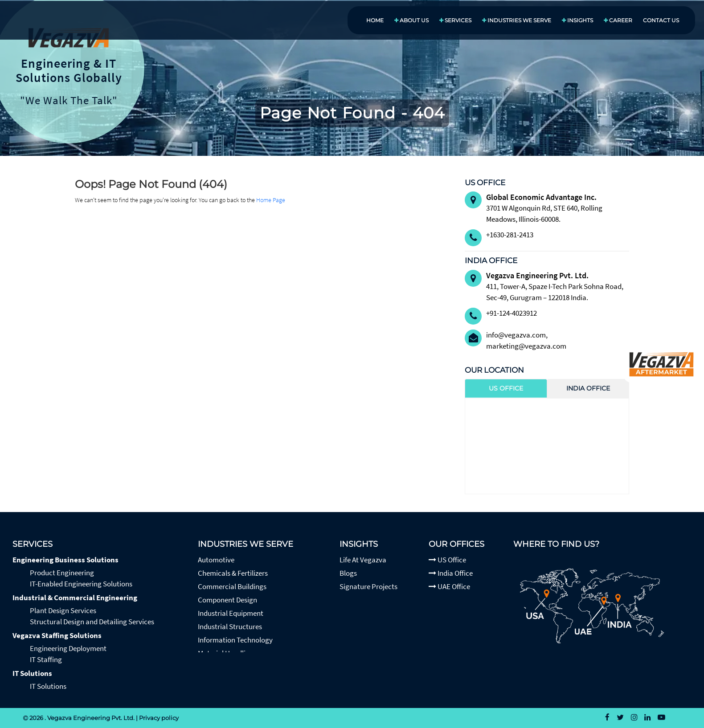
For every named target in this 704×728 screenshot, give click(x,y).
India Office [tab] (588, 388)
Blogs (348, 573)
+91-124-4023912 (512, 313)
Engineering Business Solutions (65, 560)
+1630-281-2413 (510, 235)
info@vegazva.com (516, 335)
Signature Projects (368, 586)
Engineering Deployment (68, 648)
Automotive (216, 560)
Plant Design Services (63, 610)
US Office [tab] (506, 388)
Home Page (271, 200)
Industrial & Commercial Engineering (75, 598)
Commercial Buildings (232, 586)
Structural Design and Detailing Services (92, 622)
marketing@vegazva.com (526, 346)
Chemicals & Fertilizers (233, 573)
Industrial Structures (230, 626)
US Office (447, 560)
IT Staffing (46, 659)
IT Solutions (32, 673)
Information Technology (235, 640)
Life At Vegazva (363, 560)
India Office (451, 573)
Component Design (227, 600)
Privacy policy (159, 718)
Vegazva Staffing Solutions (57, 635)
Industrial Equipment (231, 613)
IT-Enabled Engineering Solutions (81, 584)
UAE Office (449, 586)
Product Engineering (62, 573)
